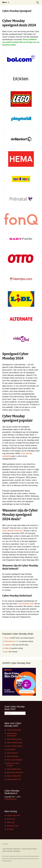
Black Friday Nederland (15, 772)
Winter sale (11, 822)
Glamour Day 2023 (13, 815)
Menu (5, 2)
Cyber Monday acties (14, 739)
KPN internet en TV (11, 641)
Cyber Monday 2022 (14, 769)
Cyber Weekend (12, 753)
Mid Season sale (13, 826)
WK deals (10, 829)
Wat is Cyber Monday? (15, 760)
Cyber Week (11, 749)
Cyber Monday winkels (15, 746)
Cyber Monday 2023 (14, 779)
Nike (6, 652)
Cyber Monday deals (26, 604)
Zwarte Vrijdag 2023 (14, 776)
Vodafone (8, 645)
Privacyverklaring (10, 799)
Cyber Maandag (12, 756)
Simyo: (7, 638)
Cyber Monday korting (14, 743)
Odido (7, 648)
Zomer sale (11, 819)
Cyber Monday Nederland (12, 531)
